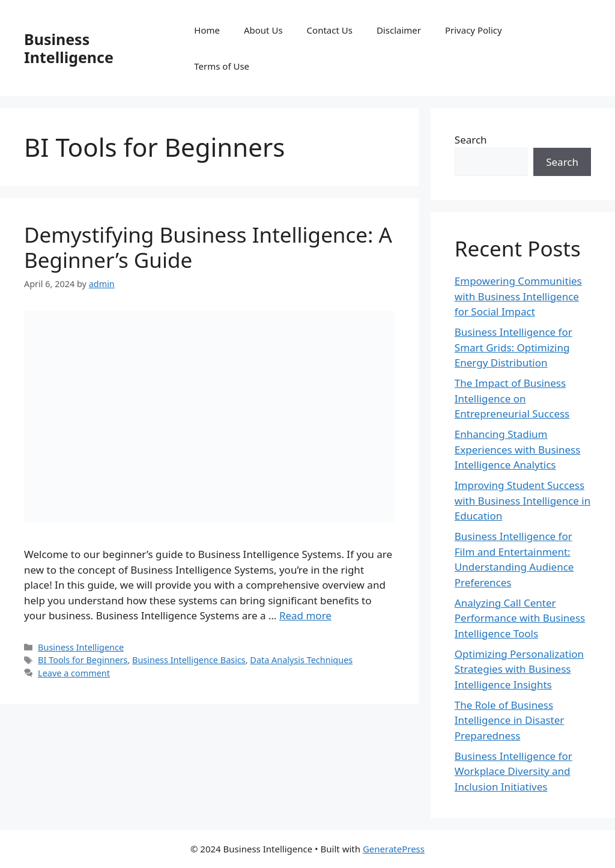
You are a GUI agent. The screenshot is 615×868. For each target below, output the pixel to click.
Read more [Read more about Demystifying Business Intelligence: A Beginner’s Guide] (305, 615)
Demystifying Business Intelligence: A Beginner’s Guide (208, 247)
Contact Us (330, 30)
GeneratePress (394, 849)
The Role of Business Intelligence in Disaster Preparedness (510, 720)
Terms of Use (222, 66)
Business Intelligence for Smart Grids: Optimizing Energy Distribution (514, 347)
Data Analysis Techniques (301, 660)
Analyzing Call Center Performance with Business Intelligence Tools (520, 618)
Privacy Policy (474, 30)
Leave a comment (74, 673)
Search (471, 140)
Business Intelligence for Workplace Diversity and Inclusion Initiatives (514, 771)
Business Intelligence (69, 48)
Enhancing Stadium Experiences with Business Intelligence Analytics (518, 449)
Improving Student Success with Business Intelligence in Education (523, 500)
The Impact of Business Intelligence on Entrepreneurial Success (512, 398)
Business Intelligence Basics (189, 660)
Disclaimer (399, 30)
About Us (263, 30)
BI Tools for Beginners (83, 660)
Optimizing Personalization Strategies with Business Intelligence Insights (519, 669)
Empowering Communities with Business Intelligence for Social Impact (518, 296)
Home (207, 30)
